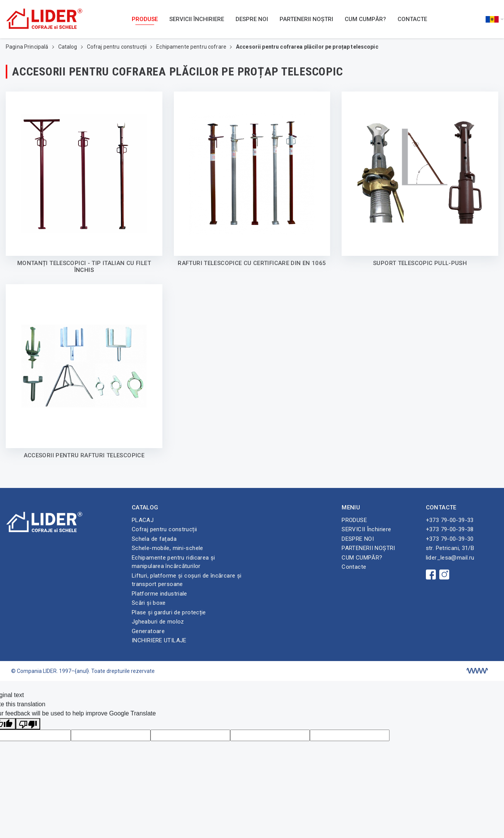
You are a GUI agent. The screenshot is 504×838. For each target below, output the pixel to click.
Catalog (68, 47)
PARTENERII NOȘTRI (306, 19)
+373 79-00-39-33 (450, 520)
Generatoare (148, 631)
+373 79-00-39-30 (450, 539)
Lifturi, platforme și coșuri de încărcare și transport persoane (187, 580)
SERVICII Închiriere (197, 19)
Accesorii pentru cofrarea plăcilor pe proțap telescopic (307, 47)
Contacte (412, 19)
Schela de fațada (154, 539)
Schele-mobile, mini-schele (168, 548)
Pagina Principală (28, 47)
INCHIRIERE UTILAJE (159, 640)
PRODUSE (145, 19)
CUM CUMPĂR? (365, 19)
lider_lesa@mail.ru (450, 558)
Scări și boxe (149, 603)
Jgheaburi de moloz (158, 622)
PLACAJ (143, 520)
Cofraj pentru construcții (118, 47)
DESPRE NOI (252, 19)
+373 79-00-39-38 (450, 529)
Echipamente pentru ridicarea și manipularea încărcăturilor (173, 562)
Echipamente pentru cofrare (192, 47)
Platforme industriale (160, 594)
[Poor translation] (28, 724)
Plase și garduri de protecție (169, 612)
